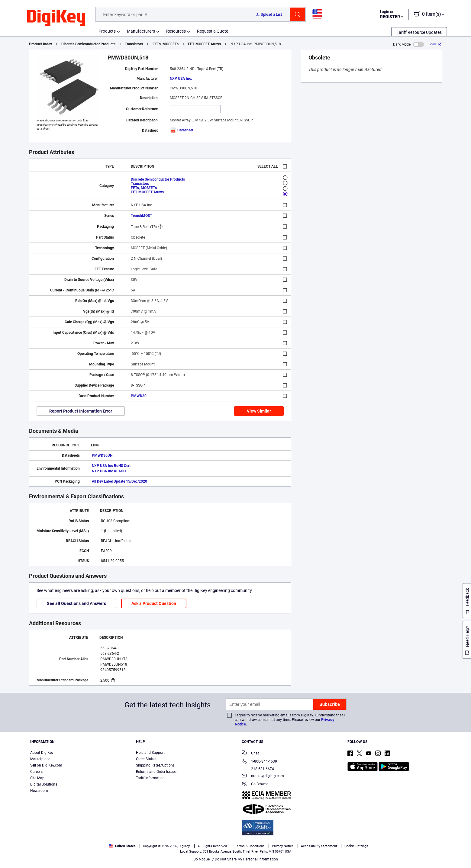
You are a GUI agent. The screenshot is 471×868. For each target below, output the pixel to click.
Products (107, 31)
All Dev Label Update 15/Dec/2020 (119, 481)
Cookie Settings (356, 846)
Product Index (40, 44)
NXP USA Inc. (181, 79)
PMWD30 (139, 396)
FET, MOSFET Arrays (204, 44)
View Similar (259, 411)
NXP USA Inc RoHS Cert (111, 466)
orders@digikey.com (263, 776)
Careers (36, 772)
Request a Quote (213, 31)
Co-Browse (255, 784)
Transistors (134, 44)
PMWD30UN (102, 455)
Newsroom (39, 791)
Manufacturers (141, 31)
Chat (250, 754)
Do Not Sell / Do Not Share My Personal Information (236, 859)
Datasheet (182, 130)
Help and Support (150, 753)
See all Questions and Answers (76, 603)
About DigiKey (42, 753)
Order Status (146, 759)
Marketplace (40, 759)
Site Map (37, 778)
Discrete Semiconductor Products (88, 44)
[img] (56, 18)
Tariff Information (150, 778)
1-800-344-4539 (259, 762)
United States (122, 846)
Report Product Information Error (81, 411)
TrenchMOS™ (142, 216)
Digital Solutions (44, 784)
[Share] (436, 44)
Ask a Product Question (154, 603)
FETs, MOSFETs (166, 44)
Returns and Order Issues (156, 772)
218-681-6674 (258, 769)
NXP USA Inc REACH (109, 471)
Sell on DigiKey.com (46, 765)
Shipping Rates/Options (155, 765)
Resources (176, 31)
